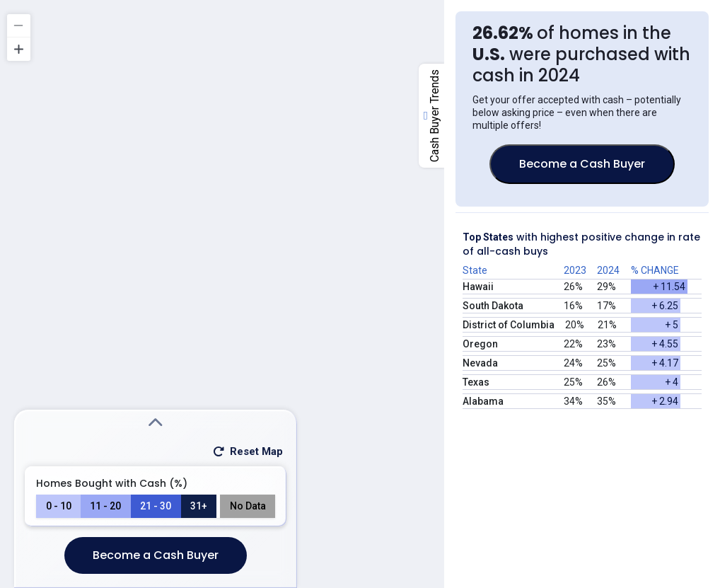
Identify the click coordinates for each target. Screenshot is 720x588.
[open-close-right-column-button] (431, 116)
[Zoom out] (19, 26)
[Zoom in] (19, 49)
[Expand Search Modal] (156, 423)
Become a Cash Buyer (156, 555)
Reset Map (247, 451)
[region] (360, 294)
